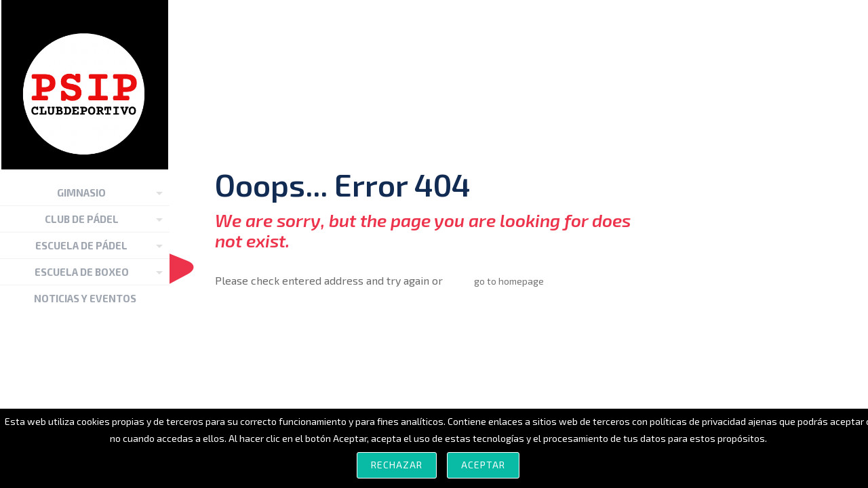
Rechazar (397, 465)
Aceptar (483, 465)
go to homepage (509, 281)
